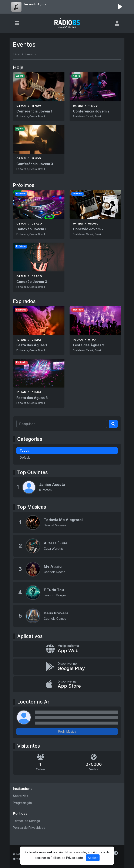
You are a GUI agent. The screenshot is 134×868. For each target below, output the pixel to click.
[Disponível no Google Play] (67, 667)
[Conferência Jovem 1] (39, 97)
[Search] (113, 424)
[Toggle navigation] (17, 23)
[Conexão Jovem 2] (95, 215)
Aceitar (93, 858)
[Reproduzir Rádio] (120, 7)
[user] (117, 23)
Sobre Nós (21, 796)
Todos (24, 450)
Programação (22, 803)
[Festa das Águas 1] (39, 331)
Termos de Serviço (26, 821)
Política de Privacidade (29, 828)
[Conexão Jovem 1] (39, 215)
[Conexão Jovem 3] (39, 267)
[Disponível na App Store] (67, 684)
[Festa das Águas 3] (39, 383)
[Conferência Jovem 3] (39, 149)
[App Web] (67, 649)
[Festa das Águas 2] (95, 331)
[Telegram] (116, 853)
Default (25, 457)
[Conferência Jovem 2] (95, 97)
